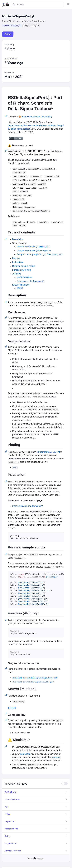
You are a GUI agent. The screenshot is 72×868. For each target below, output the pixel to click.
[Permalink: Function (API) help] (6, 620)
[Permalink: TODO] (6, 713)
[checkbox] (65, 783)
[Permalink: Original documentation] (6, 668)
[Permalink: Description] (6, 302)
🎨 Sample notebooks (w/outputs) (35, 117)
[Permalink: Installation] (6, 481)
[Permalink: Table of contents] (6, 239)
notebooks (25, 754)
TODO (20, 288)
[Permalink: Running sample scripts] (6, 554)
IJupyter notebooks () (33, 247)
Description (18, 239)
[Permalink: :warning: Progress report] (6, 151)
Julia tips (17, 274)
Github (8, 34)
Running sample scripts (24, 266)
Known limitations (21, 285)
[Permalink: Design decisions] (6, 346)
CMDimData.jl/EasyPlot (48, 452)
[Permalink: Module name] (6, 317)
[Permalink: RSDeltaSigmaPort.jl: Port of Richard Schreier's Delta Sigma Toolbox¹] (6, 116)
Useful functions (25, 277)
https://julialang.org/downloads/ (27, 506)
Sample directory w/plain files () (40, 254)
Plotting (16, 258)
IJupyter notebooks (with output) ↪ (34, 251)
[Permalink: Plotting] (6, 451)
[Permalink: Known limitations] (6, 695)
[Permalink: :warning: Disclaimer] (6, 746)
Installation (18, 262)
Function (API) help (22, 270)
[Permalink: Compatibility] (6, 720)
